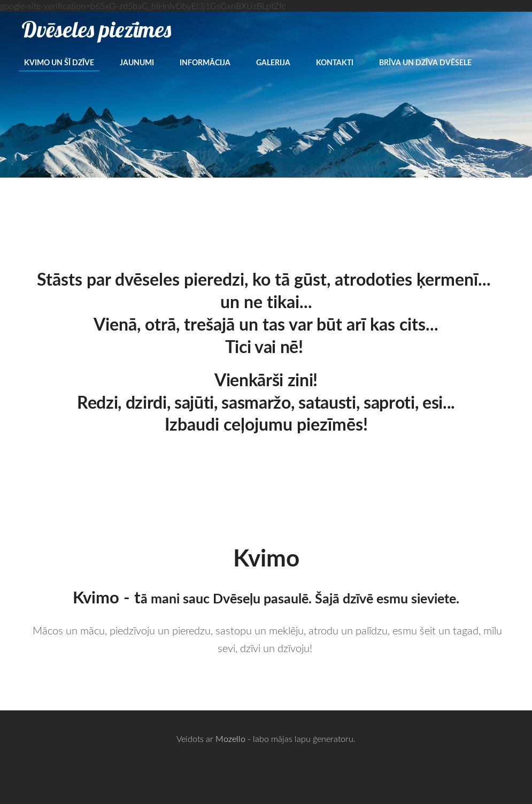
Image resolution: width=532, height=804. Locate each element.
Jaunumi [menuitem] (137, 62)
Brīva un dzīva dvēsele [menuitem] (425, 62)
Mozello (230, 739)
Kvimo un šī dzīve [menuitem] (59, 62)
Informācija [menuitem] (205, 62)
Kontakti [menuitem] (335, 62)
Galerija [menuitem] (273, 62)
